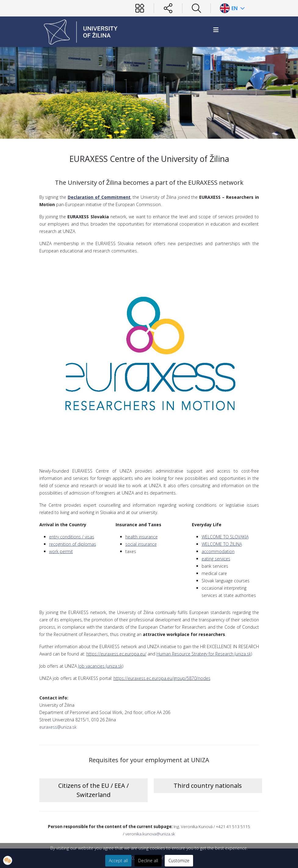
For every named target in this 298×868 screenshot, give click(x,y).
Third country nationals (208, 786)
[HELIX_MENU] (216, 30)
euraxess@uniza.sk (58, 727)
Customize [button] (179, 861)
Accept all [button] (118, 861)
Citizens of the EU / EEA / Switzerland (93, 790)
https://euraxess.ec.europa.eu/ (116, 654)
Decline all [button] (148, 861)
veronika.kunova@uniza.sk (150, 834)
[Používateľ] (140, 8)
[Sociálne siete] (168, 8)
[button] (8, 860)
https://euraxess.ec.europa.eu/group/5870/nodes (162, 678)
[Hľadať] (196, 8)
